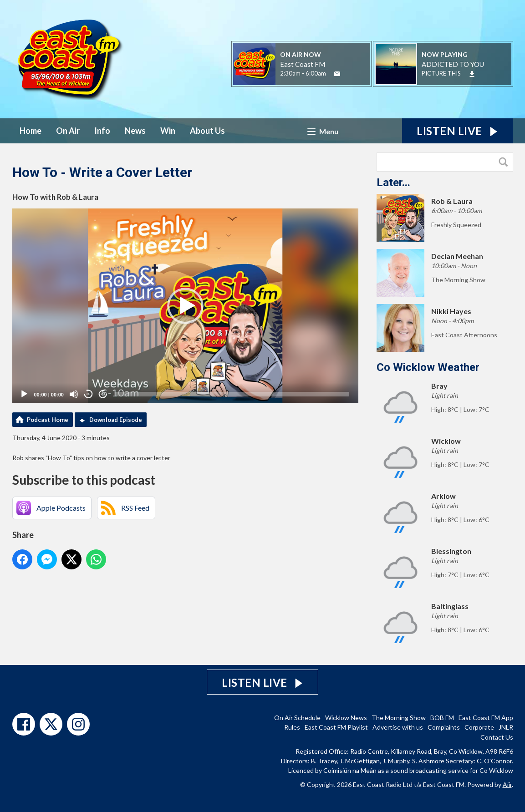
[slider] (232, 394)
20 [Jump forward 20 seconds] (103, 394)
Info (102, 131)
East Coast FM (303, 64)
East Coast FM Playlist (336, 727)
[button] (185, 306)
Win (168, 131)
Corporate (479, 727)
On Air (68, 131)
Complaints (444, 727)
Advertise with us (398, 727)
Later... (393, 183)
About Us (207, 131)
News (135, 131)
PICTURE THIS (441, 73)
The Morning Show (399, 718)
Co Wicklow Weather (428, 367)
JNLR (506, 727)
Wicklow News (346, 718)
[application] (185, 306)
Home (31, 131)
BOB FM (442, 718)
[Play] (24, 394)
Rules (292, 727)
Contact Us (497, 737)
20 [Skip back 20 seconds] (89, 394)
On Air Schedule (297, 718)
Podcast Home (48, 420)
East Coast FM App (486, 718)
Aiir (507, 784)
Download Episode (116, 420)
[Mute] (74, 394)
